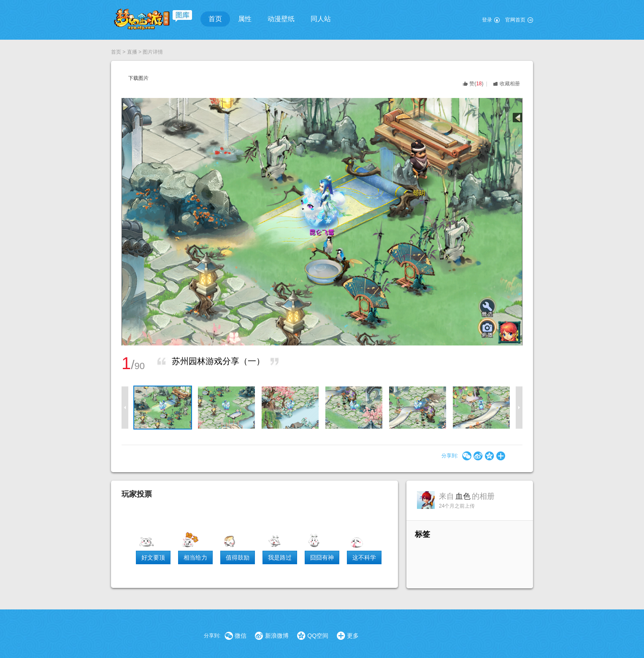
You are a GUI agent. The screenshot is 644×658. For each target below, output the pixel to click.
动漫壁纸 (281, 19)
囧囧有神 (322, 557)
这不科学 (364, 557)
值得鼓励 (238, 557)
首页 (215, 19)
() (476, 84)
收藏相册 (510, 84)
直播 (132, 52)
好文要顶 (153, 557)
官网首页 (515, 20)
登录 (487, 20)
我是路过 (280, 557)
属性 (245, 19)
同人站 (321, 19)
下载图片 (138, 78)
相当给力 (195, 557)
